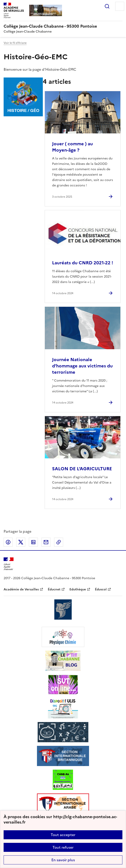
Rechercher (107, 6)
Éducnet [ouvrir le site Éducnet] (54, 589)
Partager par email (46, 542)
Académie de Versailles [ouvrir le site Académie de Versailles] (21, 589)
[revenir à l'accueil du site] (63, 26)
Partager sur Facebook (8, 542)
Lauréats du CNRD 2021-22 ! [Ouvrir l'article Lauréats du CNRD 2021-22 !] (83, 263)
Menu (120, 6)
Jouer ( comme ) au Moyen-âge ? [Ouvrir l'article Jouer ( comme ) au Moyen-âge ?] (72, 147)
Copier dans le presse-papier (59, 542)
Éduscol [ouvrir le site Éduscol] (101, 589)
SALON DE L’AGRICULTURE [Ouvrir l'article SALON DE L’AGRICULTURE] (82, 469)
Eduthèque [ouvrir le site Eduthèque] (78, 589)
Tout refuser (63, 847)
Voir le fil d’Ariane (15, 43)
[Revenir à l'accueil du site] (9, 564)
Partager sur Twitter (21, 542)
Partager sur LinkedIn (33, 542)
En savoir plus (63, 860)
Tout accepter (63, 835)
